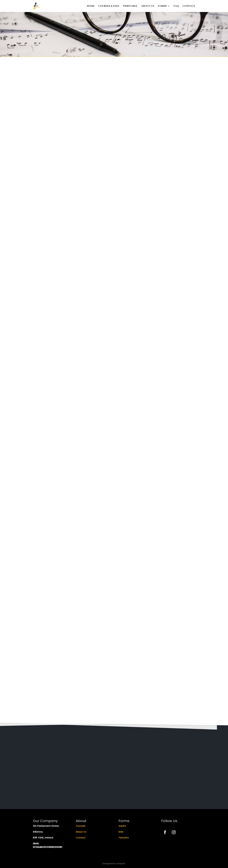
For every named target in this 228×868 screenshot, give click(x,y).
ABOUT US (148, 6)
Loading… (114, 390)
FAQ (176, 6)
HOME (91, 6)
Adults (122, 826)
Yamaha (124, 838)
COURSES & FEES (109, 6)
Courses (81, 826)
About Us (81, 832)
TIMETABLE (130, 6)
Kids (121, 832)
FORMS (162, 6)
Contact (81, 838)
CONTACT (189, 6)
